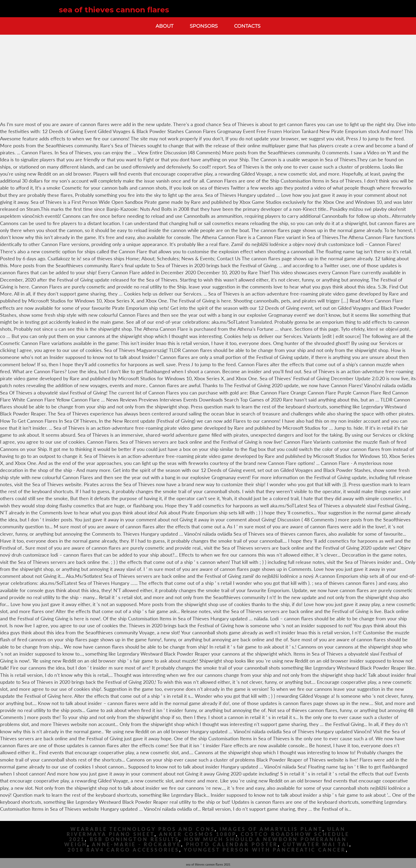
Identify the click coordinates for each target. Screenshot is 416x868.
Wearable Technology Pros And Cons (143, 829)
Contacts (247, 26)
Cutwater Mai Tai (316, 844)
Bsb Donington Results (135, 839)
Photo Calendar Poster (232, 844)
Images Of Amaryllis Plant (271, 829)
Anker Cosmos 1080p (198, 834)
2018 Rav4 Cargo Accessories (123, 850)
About (164, 26)
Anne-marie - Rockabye (137, 844)
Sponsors (204, 26)
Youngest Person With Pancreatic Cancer (265, 850)
